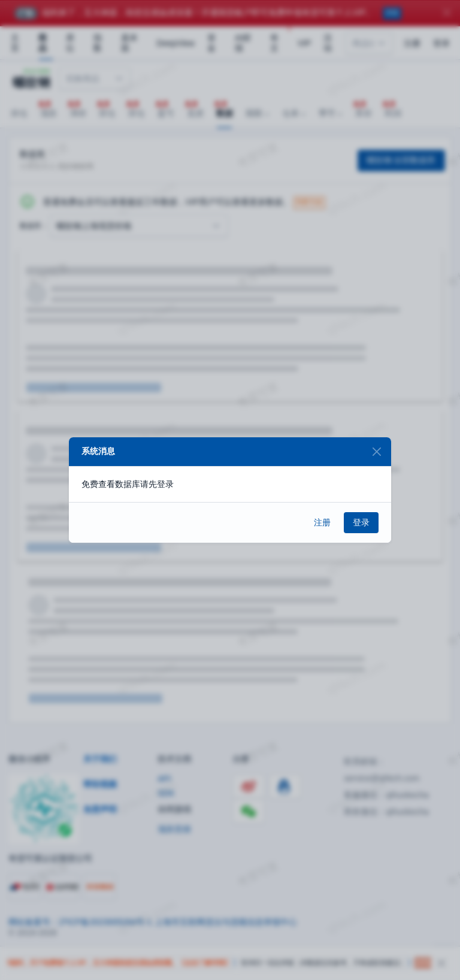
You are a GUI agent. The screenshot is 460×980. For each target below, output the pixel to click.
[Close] (376, 452)
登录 (361, 522)
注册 (322, 522)
